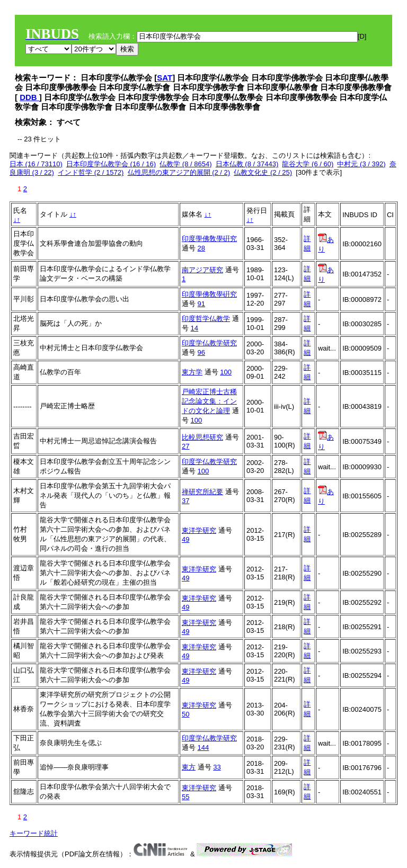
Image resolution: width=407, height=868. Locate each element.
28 (201, 248)
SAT (165, 78)
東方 (189, 767)
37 (185, 501)
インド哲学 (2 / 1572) (91, 172)
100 (226, 372)
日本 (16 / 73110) (36, 164)
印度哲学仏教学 (206, 319)
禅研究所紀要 (202, 492)
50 (185, 714)
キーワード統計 (34, 833)
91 (201, 304)
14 (194, 328)
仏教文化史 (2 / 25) (263, 172)
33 (217, 767)
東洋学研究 (199, 530)
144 (203, 748)
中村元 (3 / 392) (361, 164)
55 (185, 797)
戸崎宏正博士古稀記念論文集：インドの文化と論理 (209, 401)
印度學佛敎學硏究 (209, 239)
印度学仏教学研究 (209, 343)
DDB (29, 97)
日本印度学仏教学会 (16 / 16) (111, 164)
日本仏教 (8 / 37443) (247, 164)
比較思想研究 (202, 437)
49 (185, 539)
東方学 (192, 372)
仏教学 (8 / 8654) (185, 164)
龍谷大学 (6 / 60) (308, 164)
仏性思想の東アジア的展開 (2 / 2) (179, 172)
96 (201, 352)
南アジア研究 (202, 270)
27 (185, 446)
